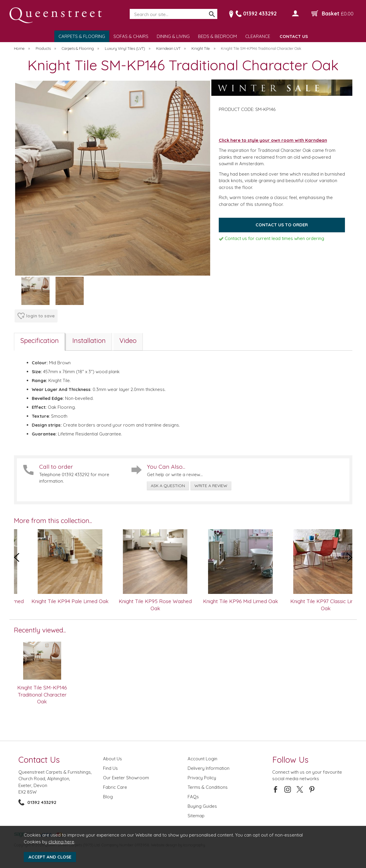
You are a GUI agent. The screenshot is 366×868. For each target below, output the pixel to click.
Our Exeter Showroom (126, 778)
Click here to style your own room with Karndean (273, 140)
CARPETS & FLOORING (82, 36)
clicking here (61, 842)
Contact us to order (282, 225)
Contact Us (39, 760)
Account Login (202, 759)
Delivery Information (209, 768)
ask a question (168, 486)
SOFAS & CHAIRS (131, 36)
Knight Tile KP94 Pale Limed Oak (82, 601)
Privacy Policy (202, 778)
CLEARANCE (258, 36)
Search (130, 9)
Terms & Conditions (208, 787)
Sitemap (196, 816)
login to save (36, 316)
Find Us (110, 768)
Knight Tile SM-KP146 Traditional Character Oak (42, 694)
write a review (211, 486)
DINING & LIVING (173, 36)
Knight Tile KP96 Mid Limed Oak (253, 601)
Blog (108, 797)
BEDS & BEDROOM (217, 36)
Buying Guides (202, 806)
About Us (113, 759)
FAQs (193, 797)
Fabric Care (115, 787)
